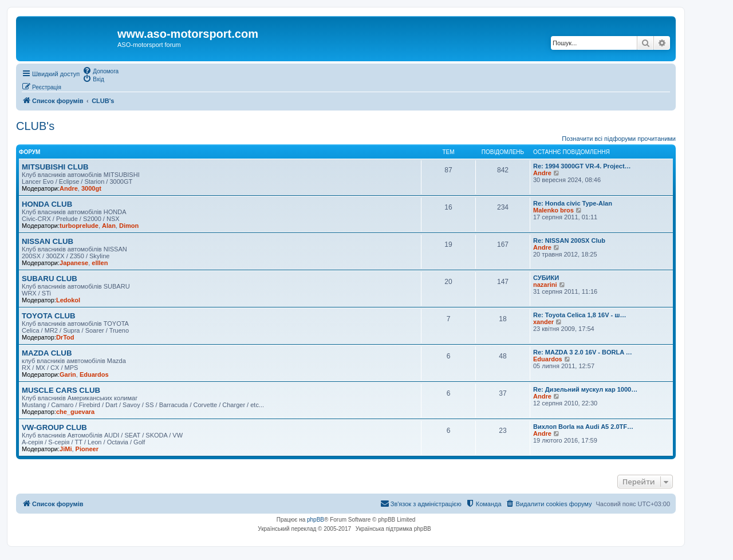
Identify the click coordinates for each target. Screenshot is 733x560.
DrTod (65, 337)
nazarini (545, 285)
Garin (68, 374)
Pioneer (87, 449)
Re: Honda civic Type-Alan (573, 203)
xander (543, 322)
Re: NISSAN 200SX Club (569, 240)
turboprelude (79, 226)
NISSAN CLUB (48, 241)
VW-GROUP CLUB (54, 427)
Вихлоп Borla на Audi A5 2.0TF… (583, 427)
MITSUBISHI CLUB (55, 167)
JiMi (66, 449)
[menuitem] (101, 70)
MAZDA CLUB (47, 353)
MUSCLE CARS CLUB (61, 390)
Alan (109, 226)
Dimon (129, 226)
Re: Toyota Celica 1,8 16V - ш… (580, 315)
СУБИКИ (546, 278)
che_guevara (75, 412)
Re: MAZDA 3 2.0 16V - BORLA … (583, 352)
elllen (100, 263)
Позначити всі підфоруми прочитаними (619, 139)
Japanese (74, 263)
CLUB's (35, 126)
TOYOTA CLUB (49, 316)
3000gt (91, 188)
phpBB (316, 520)
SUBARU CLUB (50, 279)
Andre (69, 188)
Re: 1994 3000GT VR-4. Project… (582, 166)
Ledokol (68, 300)
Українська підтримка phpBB (393, 529)
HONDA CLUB (47, 204)
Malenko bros (553, 210)
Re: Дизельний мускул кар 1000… (585, 389)
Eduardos (94, 374)
